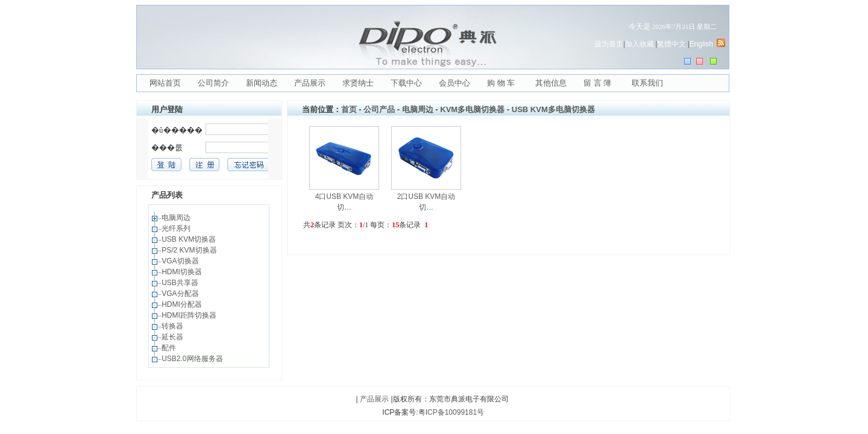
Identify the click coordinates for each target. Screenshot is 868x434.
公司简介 (213, 83)
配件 (170, 348)
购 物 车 (501, 83)
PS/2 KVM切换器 (190, 250)
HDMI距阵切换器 (190, 315)
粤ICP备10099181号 (451, 412)
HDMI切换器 (183, 272)
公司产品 (379, 109)
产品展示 (310, 83)
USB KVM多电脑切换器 (553, 109)
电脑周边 (177, 218)
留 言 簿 (597, 83)
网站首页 (165, 83)
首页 (349, 109)
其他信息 (551, 83)
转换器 (173, 326)
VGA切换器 (181, 261)
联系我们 (647, 83)
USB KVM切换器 (190, 239)
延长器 (173, 337)
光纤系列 (177, 228)
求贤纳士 (358, 83)
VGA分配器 (181, 294)
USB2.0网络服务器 (193, 359)
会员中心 (454, 83)
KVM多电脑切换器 (472, 109)
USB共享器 (181, 283)
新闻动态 (262, 83)
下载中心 (406, 83)
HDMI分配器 (183, 304)
